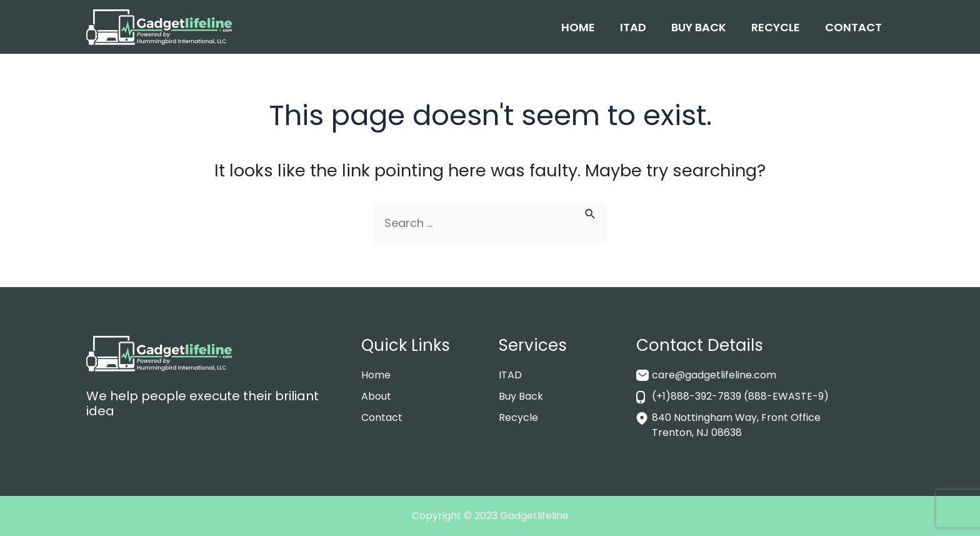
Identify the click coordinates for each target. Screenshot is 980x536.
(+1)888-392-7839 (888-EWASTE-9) (740, 396)
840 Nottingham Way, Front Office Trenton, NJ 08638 (736, 425)
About (376, 396)
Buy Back (699, 27)
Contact (853, 27)
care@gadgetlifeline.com (714, 375)
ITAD (633, 27)
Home (578, 27)
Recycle (776, 27)
